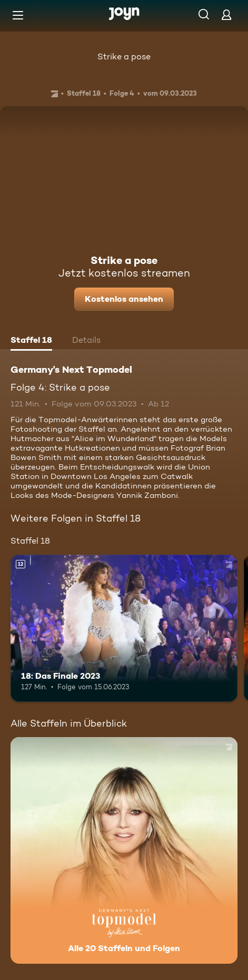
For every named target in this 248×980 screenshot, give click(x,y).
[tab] (31, 341)
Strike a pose (124, 57)
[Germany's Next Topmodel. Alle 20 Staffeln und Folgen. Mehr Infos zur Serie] (124, 850)
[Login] (226, 14)
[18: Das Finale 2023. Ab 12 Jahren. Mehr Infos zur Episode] (124, 628)
